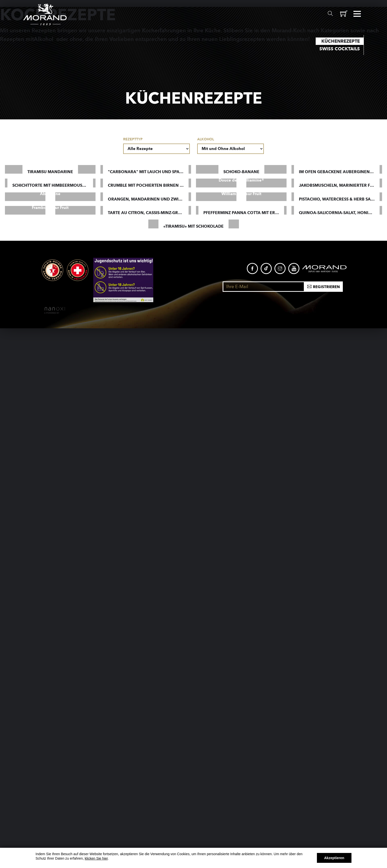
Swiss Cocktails (340, 49)
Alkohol (206, 139)
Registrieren (326, 827)
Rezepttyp (133, 139)
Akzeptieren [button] (334, 858)
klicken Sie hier (96, 858)
